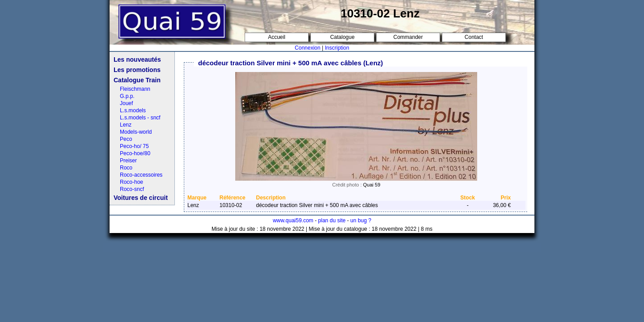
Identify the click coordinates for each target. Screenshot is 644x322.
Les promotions (137, 70)
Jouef (126, 103)
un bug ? (361, 220)
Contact (474, 37)
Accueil (277, 37)
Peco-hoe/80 (135, 153)
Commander (408, 37)
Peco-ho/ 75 (134, 146)
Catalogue (342, 37)
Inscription (337, 48)
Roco (126, 168)
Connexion (307, 48)
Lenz (126, 125)
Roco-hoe (131, 182)
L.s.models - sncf (140, 118)
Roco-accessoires (141, 175)
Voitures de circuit (141, 198)
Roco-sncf (132, 189)
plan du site (332, 220)
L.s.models (133, 110)
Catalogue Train (137, 80)
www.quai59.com (293, 220)
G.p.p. (127, 96)
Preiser (128, 161)
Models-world (136, 132)
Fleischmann (135, 89)
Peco (126, 139)
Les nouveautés (137, 59)
